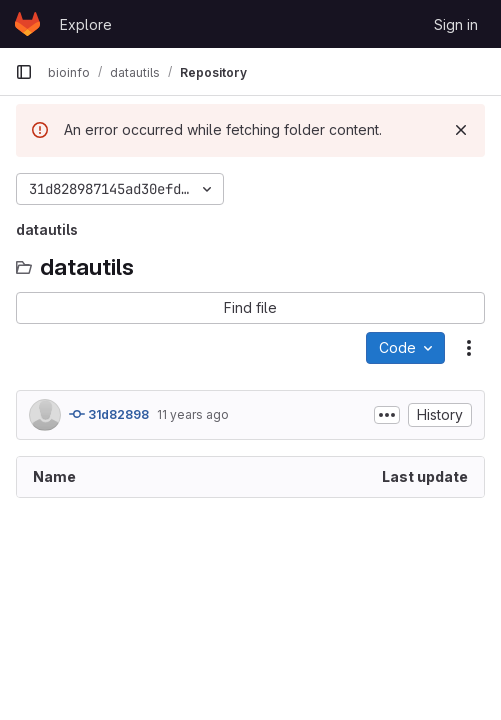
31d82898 (109, 414)
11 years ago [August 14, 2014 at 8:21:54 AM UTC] (193, 414)
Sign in (456, 24)
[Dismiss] (461, 130)
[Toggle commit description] (387, 415)
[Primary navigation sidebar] (24, 72)
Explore (86, 24)
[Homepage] (27, 24)
